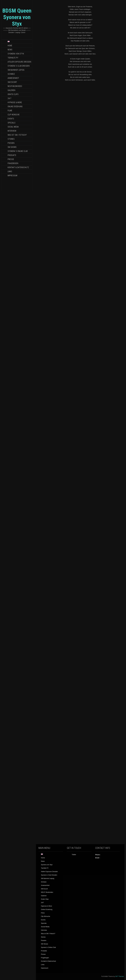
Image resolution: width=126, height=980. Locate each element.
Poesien (11, 143)
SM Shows (12, 147)
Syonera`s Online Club (18, 151)
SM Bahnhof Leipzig (16, 70)
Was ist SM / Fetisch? (17, 135)
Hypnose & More (15, 102)
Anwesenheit (13, 78)
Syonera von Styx (16, 54)
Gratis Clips (13, 94)
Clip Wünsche (14, 115)
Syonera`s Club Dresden (19, 66)
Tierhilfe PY (13, 58)
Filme (10, 111)
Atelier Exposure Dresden (19, 62)
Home (10, 46)
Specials (12, 123)
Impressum (12, 176)
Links (10, 171)
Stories (11, 139)
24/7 (9, 98)
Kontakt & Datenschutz (18, 167)
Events (11, 119)
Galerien (11, 90)
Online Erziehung (15, 107)
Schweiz (11, 74)
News (10, 50)
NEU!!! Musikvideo (15, 86)
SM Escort (12, 82)
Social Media (13, 127)
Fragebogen (13, 163)
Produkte (12, 155)
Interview (12, 131)
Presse (11, 159)
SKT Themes (120, 976)
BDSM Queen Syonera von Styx (17, 17)
